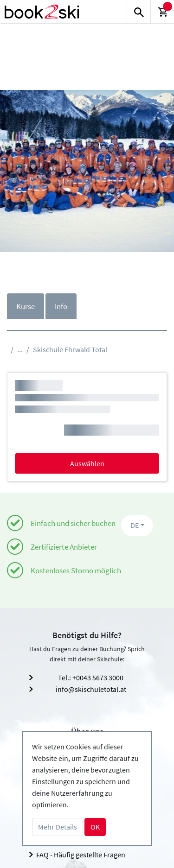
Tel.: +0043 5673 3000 (91, 678)
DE (135, 525)
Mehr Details (58, 827)
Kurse (26, 306)
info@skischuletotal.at (91, 689)
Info (61, 306)
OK (95, 827)
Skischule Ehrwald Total (70, 349)
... (20, 349)
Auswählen (87, 463)
